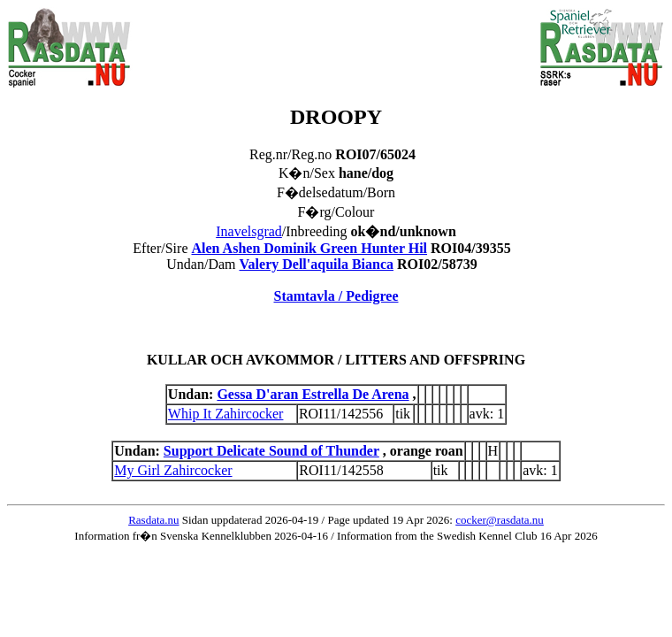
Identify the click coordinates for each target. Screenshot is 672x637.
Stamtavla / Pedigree (336, 296)
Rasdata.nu (153, 520)
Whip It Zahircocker (226, 414)
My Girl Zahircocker (173, 470)
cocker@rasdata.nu (500, 520)
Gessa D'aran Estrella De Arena (313, 394)
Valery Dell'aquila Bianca (317, 264)
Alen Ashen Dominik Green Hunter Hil (309, 248)
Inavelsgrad (249, 231)
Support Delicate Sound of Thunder (271, 451)
